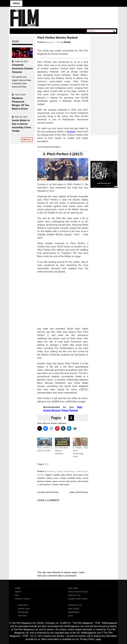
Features (51, 471)
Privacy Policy (23, 599)
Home (18, 588)
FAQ (17, 595)
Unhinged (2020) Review (48, 492)
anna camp (78, 475)
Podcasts (23, 605)
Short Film (24, 609)
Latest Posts (82, 471)
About (18, 592)
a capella (56, 475)
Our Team (73, 588)
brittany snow (52, 478)
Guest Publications (66, 471)
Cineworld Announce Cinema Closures (22, 68)
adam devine (66, 475)
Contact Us (74, 595)
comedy (63, 478)
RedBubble (74, 612)
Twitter (22, 616)
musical (62, 481)
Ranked (41, 475)
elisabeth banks (75, 478)
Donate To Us (75, 605)
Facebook (23, 612)
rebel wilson (64, 485)
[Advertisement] (63, 300)
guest (55, 481)
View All (27, 140)
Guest (67, 42)
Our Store (74, 609)
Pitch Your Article (78, 592)
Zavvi (71, 616)
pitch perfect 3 (45, 485)
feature (48, 481)
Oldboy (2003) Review (79, 492)
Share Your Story (78, 599)
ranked (55, 485)
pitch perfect (71, 481)
